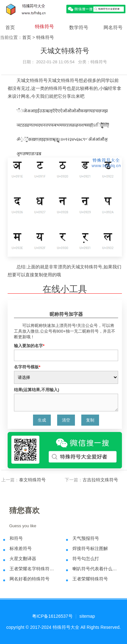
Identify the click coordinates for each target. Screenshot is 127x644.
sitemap (87, 616)
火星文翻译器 (23, 559)
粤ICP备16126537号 (52, 616)
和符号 (16, 538)
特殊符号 (44, 26)
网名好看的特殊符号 (30, 579)
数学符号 (79, 27)
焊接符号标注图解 (90, 548)
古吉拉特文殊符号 (100, 480)
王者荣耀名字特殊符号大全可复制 (33, 569)
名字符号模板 (27, 367)
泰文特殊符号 (32, 480)
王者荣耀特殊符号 (90, 579)
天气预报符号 (86, 538)
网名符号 (113, 27)
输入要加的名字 (29, 346)
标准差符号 (21, 548)
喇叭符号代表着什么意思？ (96, 569)
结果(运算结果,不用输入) (37, 390)
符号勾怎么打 (86, 559)
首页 (10, 27)
